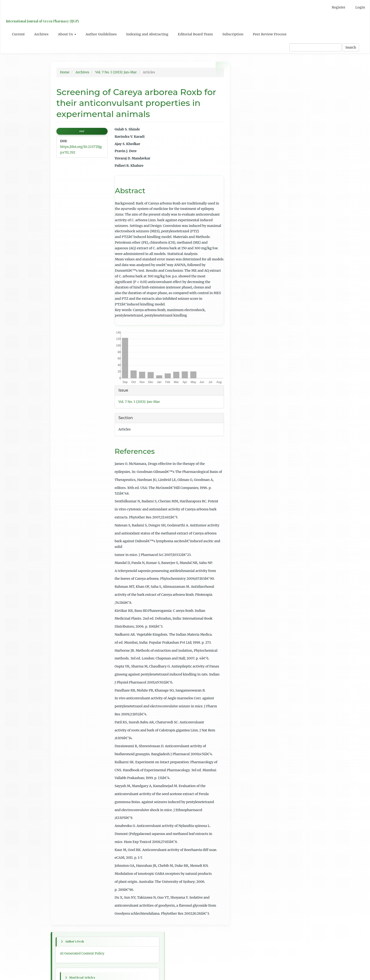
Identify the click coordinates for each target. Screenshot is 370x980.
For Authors (249, 414)
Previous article (252, 271)
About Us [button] (67, 34)
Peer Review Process (270, 34)
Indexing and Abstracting (147, 34)
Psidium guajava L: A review (261, 137)
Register (339, 7)
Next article (248, 302)
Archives (41, 34)
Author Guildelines (101, 34)
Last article (248, 322)
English (245, 374)
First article (248, 251)
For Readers (249, 406)
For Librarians (250, 423)
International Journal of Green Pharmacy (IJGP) (41, 21)
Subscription (233, 34)
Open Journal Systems (257, 443)
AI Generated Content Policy (261, 83)
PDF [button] (82, 131)
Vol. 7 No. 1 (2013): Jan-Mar (116, 72)
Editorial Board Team (196, 34)
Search (351, 47)
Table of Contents (253, 342)
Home (65, 72)
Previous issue (251, 234)
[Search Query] (315, 47)
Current (18, 34)
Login (360, 7)
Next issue (247, 243)
